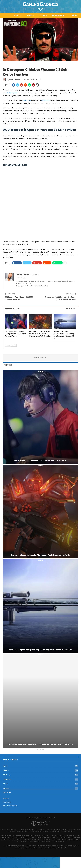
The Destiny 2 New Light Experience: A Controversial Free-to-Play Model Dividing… (40, 744)
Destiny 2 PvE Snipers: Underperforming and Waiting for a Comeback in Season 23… (40, 650)
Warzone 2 (23, 64)
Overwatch (6, 788)
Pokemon (6, 770)
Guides (16, 15)
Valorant (5, 784)
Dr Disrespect (12, 93)
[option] (40, 559)
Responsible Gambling (10, 806)
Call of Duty (14, 64)
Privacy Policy (7, 802)
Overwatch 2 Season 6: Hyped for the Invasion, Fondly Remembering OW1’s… (41, 555)
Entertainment (59, 15)
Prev (8, 345)
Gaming (29, 15)
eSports (43, 15)
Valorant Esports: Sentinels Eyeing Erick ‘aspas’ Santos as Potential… (41, 460)
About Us (6, 799)
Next (14, 345)
